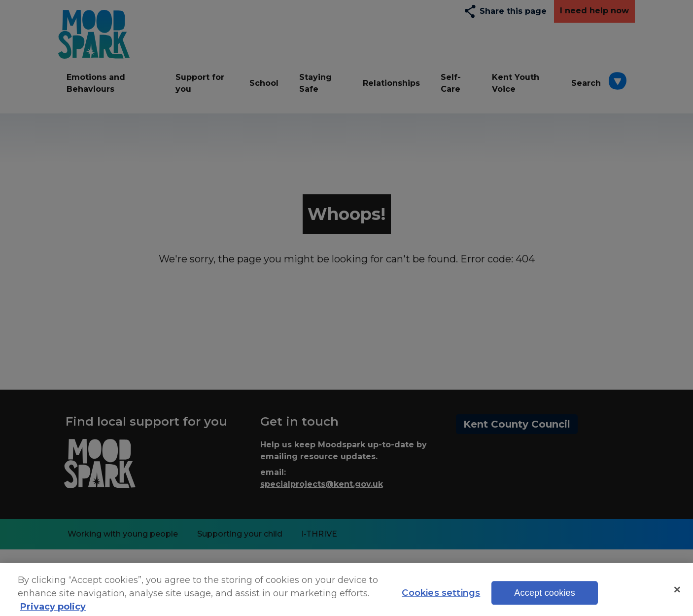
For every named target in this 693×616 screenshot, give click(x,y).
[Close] (677, 593)
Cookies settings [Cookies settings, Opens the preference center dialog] (441, 597)
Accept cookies (545, 597)
